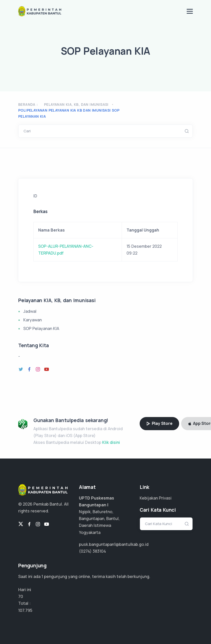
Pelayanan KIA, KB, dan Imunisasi (76, 104)
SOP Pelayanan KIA (41, 328)
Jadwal (30, 311)
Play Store (159, 423)
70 (21, 596)
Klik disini (111, 442)
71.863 (24, 610)
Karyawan (33, 320)
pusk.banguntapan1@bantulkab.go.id (114, 544)
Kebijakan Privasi (156, 498)
